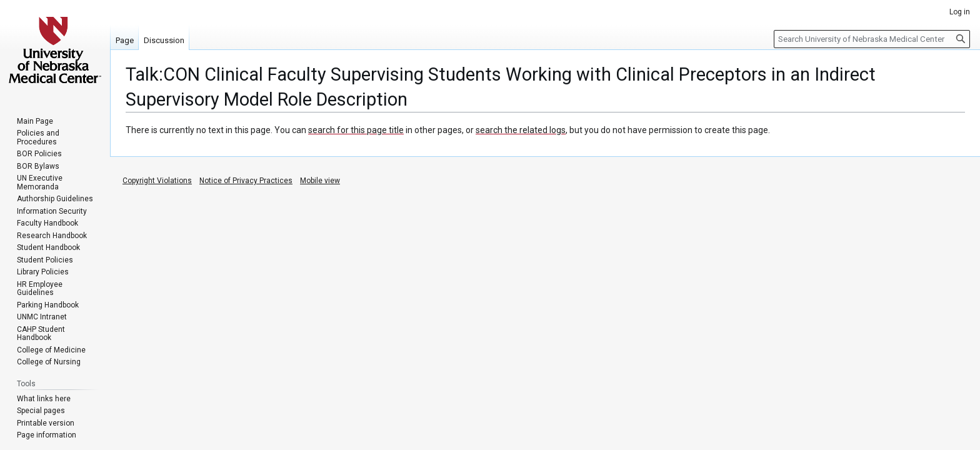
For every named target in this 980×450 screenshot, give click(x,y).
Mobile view (320, 181)
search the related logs (521, 130)
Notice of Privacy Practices (246, 181)
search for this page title (356, 130)
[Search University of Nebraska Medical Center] (872, 39)
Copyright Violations (157, 181)
